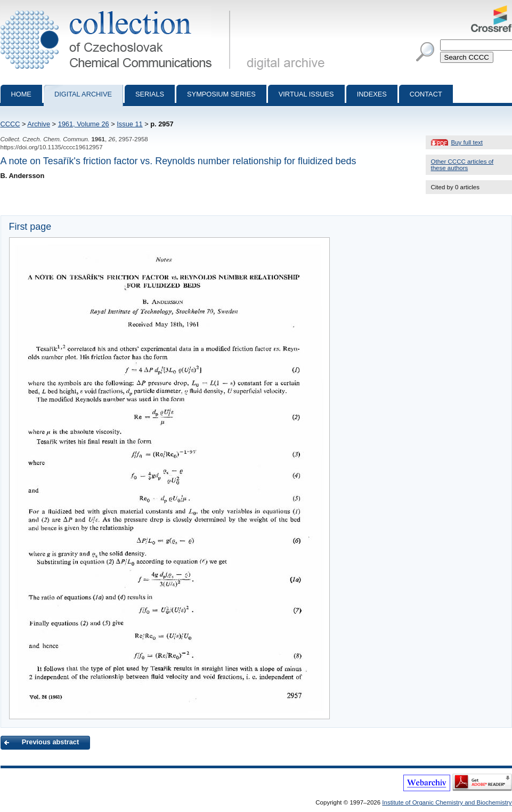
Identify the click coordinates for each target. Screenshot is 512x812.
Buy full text (467, 142)
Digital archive (83, 94)
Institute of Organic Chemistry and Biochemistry (447, 802)
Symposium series (221, 94)
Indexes (372, 94)
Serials (150, 94)
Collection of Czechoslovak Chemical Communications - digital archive (117, 10)
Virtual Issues (306, 94)
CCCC (10, 124)
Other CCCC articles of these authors (462, 165)
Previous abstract (50, 742)
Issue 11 (129, 124)
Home (21, 94)
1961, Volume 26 (84, 124)
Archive (39, 124)
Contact (426, 94)
